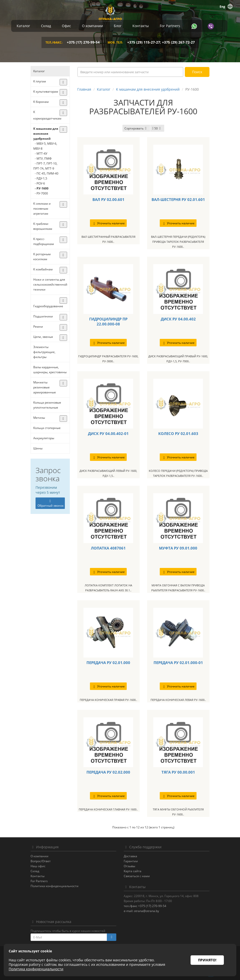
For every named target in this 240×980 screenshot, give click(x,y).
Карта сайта (133, 871)
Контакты (141, 26)
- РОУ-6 (39, 183)
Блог (118, 26)
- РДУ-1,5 (40, 178)
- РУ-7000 (41, 193)
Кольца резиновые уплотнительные (47, 405)
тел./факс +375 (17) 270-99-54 (145, 906)
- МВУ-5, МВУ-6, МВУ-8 (45, 146)
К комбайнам (43, 269)
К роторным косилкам (42, 257)
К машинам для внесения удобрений (46, 134)
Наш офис (38, 866)
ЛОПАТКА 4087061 (108, 548)
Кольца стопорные (47, 428)
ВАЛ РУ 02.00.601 (108, 199)
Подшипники (43, 316)
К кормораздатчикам (47, 115)
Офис (66, 26)
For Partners (170, 26)
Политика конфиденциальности (55, 886)
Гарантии (131, 861)
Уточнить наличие (108, 223)
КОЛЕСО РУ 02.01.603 (178, 433)
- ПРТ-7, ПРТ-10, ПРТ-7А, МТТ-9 (45, 166)
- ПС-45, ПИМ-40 (46, 173)
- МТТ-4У (40, 153)
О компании (92, 26)
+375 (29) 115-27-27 (144, 42)
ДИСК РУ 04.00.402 (178, 319)
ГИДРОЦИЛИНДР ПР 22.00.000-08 (108, 321)
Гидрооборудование (48, 306)
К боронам (41, 102)
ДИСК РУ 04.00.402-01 (108, 433)
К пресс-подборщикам (44, 241)
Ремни (38, 327)
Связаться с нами (137, 876)
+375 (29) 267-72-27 (178, 42)
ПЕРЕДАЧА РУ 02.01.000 (108, 663)
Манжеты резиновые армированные (45, 387)
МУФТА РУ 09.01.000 (178, 548)
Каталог (23, 26)
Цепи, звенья (43, 337)
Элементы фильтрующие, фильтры (44, 352)
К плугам (40, 81)
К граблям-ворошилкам (43, 226)
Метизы (39, 418)
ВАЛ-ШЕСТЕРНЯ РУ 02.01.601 (178, 199)
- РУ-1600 (41, 188)
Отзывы (129, 866)
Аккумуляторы (44, 438)
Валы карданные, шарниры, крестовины (50, 370)
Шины (38, 448)
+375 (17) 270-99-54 (83, 42)
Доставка (130, 856)
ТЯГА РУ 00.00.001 (178, 772)
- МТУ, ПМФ (42, 158)
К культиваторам (46, 92)
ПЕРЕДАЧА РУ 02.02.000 (108, 772)
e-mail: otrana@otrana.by (141, 911)
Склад (46, 26)
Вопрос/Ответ (41, 861)
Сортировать (136, 128)
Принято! (207, 960)
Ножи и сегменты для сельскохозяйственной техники (50, 284)
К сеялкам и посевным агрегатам (42, 209)
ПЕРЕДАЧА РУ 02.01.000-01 (178, 663)
